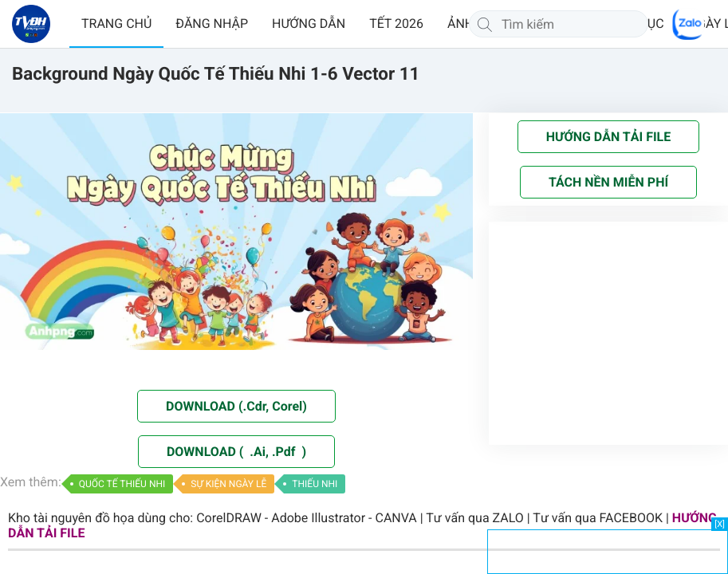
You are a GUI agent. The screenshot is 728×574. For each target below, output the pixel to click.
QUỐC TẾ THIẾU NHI (122, 484)
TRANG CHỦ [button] (116, 24)
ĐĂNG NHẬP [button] (212, 24)
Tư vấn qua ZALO (475, 518)
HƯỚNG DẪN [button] (309, 24)
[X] (720, 524)
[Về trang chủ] (31, 24)
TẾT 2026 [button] (396, 24)
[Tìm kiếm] (485, 24)
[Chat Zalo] (688, 24)
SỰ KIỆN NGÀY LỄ (228, 484)
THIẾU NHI (315, 484)
